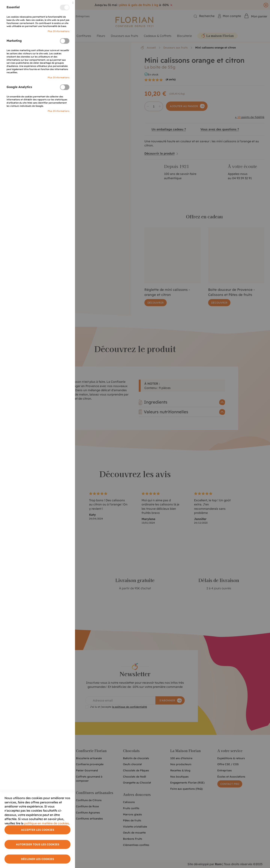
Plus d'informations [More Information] (58, 31)
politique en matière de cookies (46, 823)
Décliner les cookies (37, 859)
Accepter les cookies (38, 830)
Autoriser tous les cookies (38, 844)
